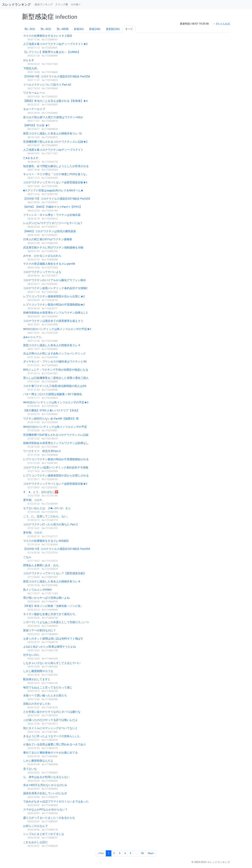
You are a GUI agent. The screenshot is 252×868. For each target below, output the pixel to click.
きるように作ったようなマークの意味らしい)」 (52, 736)
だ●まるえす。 (32, 158)
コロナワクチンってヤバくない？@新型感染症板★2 (55, 484)
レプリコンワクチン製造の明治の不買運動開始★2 (54, 305)
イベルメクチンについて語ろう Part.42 (47, 85)
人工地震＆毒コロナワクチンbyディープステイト (53, 150)
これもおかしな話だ (35, 842)
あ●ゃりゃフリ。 (34, 337)
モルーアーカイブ (34, 109)
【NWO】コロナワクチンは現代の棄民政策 (50, 231)
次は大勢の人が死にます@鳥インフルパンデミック (54, 353)
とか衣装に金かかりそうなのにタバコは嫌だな (52, 712)
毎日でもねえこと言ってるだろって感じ (48, 687)
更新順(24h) (113, 29)
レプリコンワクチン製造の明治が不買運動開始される (56, 459)
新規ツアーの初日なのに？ (40, 630)
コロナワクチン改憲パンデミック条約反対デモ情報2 (55, 288)
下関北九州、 (31, 68)
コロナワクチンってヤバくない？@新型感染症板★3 (55, 182)
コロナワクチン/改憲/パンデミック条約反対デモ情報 (56, 467)
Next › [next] (151, 853)
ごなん (27, 557)
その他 (75, 4)
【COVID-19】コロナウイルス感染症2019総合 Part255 (57, 199)
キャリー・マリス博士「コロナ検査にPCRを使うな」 (56, 174)
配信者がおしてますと (37, 679)
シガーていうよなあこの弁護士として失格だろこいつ (56, 622)
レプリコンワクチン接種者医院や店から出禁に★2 (54, 296)
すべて (129, 29)
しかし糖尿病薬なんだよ (38, 761)
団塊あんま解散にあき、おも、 (42, 565)
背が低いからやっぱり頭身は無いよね (46, 598)
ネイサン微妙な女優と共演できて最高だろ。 (50, 614)
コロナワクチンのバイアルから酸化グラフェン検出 (55, 280)
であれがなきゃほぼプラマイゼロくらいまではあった (56, 801)
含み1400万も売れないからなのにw (45, 785)
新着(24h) (95, 29)
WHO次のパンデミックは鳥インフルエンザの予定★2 (56, 402)
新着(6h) (79, 29)
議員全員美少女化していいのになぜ (45, 793)
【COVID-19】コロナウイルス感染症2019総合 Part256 (57, 76)
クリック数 (62, 4)
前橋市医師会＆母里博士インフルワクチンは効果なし (56, 443)
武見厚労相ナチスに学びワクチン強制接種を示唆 (53, 247)
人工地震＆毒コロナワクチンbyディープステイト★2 (55, 44)
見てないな (30, 769)
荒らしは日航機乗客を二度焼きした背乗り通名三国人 (56, 378)
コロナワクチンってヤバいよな (42, 272)
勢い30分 (30, 29)
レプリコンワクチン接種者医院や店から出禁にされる (56, 475)
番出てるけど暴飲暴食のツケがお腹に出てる (50, 753)
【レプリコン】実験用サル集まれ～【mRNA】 (52, 52)
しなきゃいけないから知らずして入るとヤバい (52, 663)
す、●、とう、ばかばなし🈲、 (42, 492)
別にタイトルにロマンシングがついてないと (50, 728)
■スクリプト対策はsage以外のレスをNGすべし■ (53, 190)
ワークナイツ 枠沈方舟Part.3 (42, 451)
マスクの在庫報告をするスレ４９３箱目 (48, 36)
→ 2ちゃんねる (221, 24)
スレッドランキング (16, 5)
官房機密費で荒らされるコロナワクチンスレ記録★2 (55, 142)
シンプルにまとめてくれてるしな (44, 834)
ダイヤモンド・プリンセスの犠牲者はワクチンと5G (55, 361)
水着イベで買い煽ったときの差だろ (45, 695)
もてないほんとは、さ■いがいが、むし (47, 508)
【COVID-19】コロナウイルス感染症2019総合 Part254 (57, 549)
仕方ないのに (31, 655)
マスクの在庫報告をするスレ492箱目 (46, 541)
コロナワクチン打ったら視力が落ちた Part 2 (50, 524)
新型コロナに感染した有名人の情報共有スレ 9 (52, 345)
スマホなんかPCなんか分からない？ (45, 809)
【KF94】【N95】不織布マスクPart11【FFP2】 (53, 207)
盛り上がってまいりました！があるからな (49, 818)
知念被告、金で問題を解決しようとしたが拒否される (56, 166)
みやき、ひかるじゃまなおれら (42, 256)
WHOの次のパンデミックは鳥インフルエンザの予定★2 (57, 329)
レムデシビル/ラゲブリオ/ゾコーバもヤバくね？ (53, 223)
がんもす (29, 60)
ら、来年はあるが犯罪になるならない (46, 777)
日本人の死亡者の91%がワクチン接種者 (48, 239)
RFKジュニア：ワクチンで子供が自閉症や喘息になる (56, 370)
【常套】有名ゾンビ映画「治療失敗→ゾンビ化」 (53, 606)
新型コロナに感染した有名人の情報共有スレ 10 (52, 133)
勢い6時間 (63, 29)
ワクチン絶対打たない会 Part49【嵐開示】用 (51, 419)
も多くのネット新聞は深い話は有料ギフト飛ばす (53, 639)
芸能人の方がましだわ (37, 704)
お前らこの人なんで (35, 826)
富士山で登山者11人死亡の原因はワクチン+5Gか (53, 117)
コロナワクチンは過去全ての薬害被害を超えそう (53, 321)
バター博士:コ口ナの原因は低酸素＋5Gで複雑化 (53, 394)
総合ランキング (44, 4)
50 (142, 853)
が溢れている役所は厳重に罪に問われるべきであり (55, 744)
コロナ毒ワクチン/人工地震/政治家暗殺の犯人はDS (55, 386)
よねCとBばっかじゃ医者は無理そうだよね (50, 647)
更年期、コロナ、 (34, 500)
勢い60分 (46, 29)
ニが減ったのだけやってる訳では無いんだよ (50, 720)
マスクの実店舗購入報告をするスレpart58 (49, 264)
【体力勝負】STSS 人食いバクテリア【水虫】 (51, 410)
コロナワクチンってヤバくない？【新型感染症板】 (55, 573)
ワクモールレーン (34, 93)
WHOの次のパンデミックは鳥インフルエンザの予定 (55, 427)
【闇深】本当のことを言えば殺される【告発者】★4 (55, 101)
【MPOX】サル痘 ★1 (36, 125)
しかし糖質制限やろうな (38, 671)
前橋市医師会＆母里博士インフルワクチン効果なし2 (55, 313)
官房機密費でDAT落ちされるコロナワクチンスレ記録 (56, 435)
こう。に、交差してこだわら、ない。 (46, 516)
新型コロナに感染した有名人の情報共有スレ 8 (52, 581)
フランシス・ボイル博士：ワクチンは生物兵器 (52, 215)
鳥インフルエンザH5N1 (38, 590)
